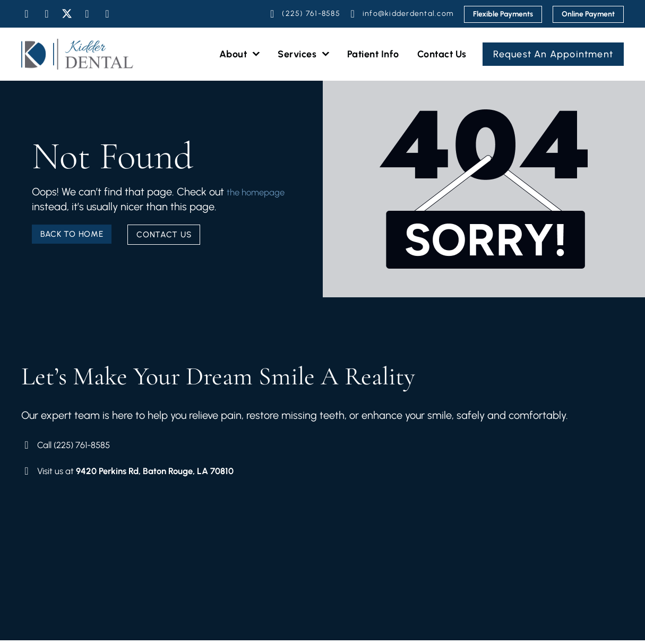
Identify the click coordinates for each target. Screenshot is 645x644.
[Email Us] (401, 14)
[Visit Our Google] (107, 14)
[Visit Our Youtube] (87, 14)
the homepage (67, 203)
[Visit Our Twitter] (67, 14)
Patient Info (373, 54)
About (240, 54)
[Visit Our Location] (148, 474)
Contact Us (442, 54)
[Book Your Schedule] (148, 446)
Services (303, 54)
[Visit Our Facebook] (27, 14)
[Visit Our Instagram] (47, 14)
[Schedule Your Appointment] (304, 14)
